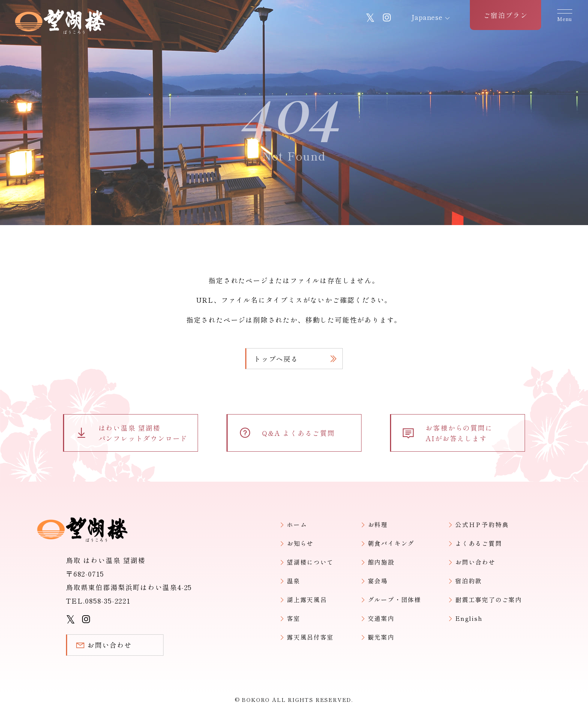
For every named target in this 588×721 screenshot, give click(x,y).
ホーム (17, 239)
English (469, 618)
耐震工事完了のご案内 (489, 599)
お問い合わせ (475, 562)
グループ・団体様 (394, 599)
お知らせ (300, 543)
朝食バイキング (391, 543)
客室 (294, 618)
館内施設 (381, 562)
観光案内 (381, 637)
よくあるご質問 (479, 543)
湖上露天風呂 (307, 599)
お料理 (378, 524)
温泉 (294, 581)
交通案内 (381, 618)
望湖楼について (310, 562)
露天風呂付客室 (310, 637)
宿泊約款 (469, 581)
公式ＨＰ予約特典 (482, 524)
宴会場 (378, 581)
